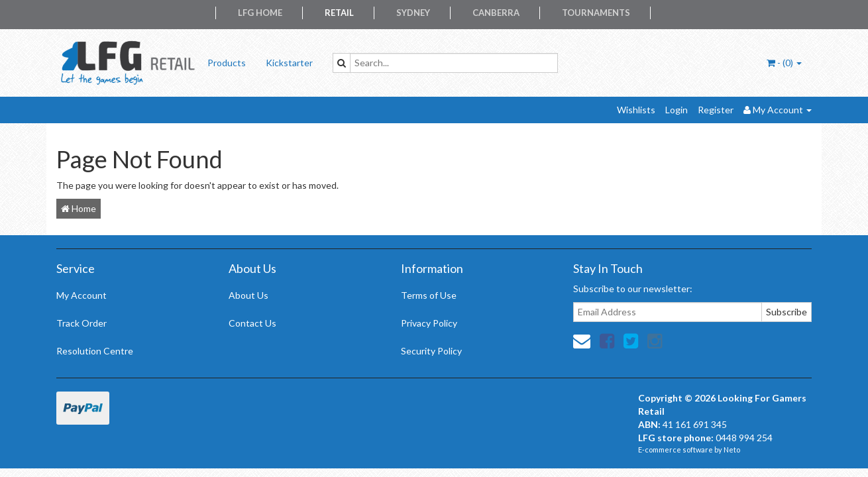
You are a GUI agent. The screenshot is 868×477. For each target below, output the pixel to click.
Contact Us (252, 323)
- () (784, 63)
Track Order (81, 323)
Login (677, 110)
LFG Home (260, 13)
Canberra (496, 13)
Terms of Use (429, 295)
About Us (248, 295)
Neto (732, 450)
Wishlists (636, 110)
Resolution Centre (95, 351)
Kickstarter (289, 63)
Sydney (413, 13)
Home (79, 208)
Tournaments (596, 13)
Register (716, 110)
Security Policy (431, 351)
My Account (81, 295)
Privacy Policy (429, 323)
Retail (339, 13)
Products (227, 63)
